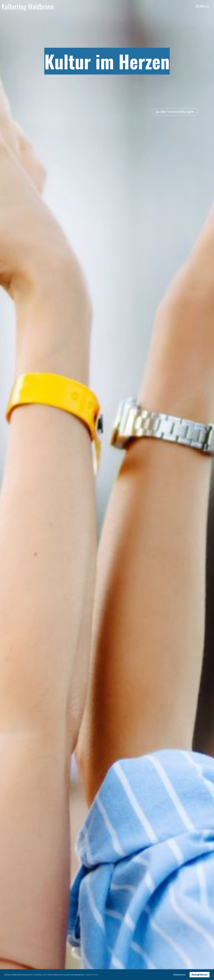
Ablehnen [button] (179, 975)
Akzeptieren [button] (199, 975)
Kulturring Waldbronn (28, 6)
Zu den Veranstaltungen (175, 112)
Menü (202, 6)
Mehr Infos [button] (92, 975)
